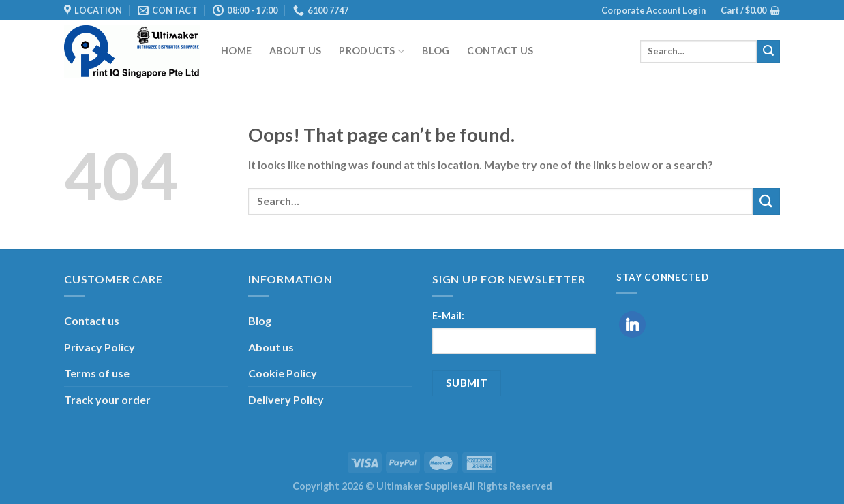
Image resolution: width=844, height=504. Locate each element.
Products (372, 51)
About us (295, 51)
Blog (436, 51)
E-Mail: (448, 316)
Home (236, 51)
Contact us (500, 51)
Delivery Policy (286, 399)
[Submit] (768, 52)
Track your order (107, 399)
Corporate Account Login (653, 10)
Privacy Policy (100, 347)
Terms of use (97, 373)
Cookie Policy (283, 373)
